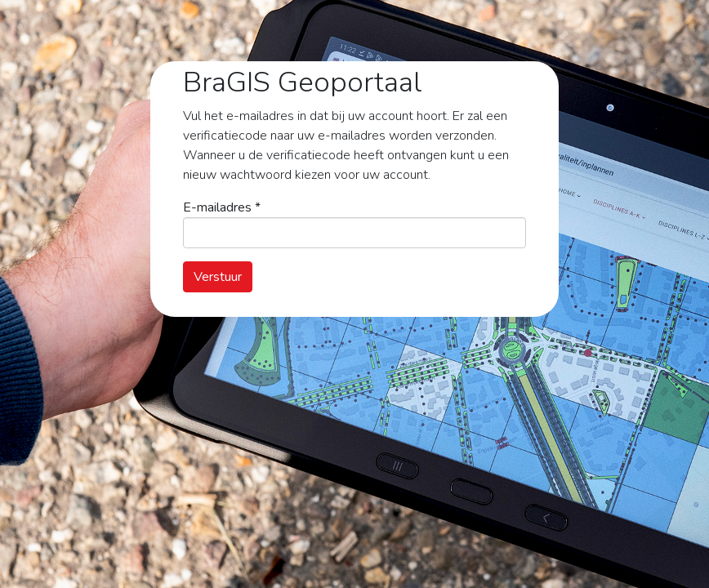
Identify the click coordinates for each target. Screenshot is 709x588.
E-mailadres (222, 207)
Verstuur (218, 277)
